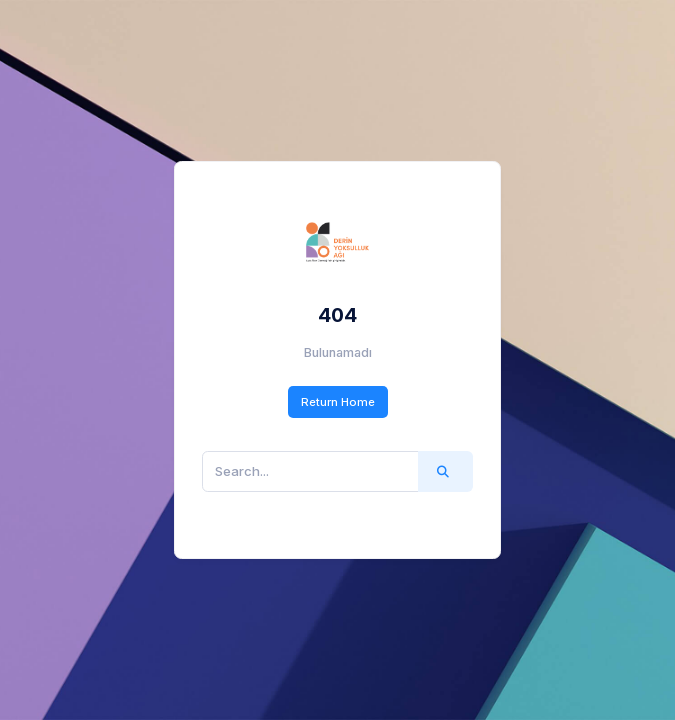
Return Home (338, 402)
